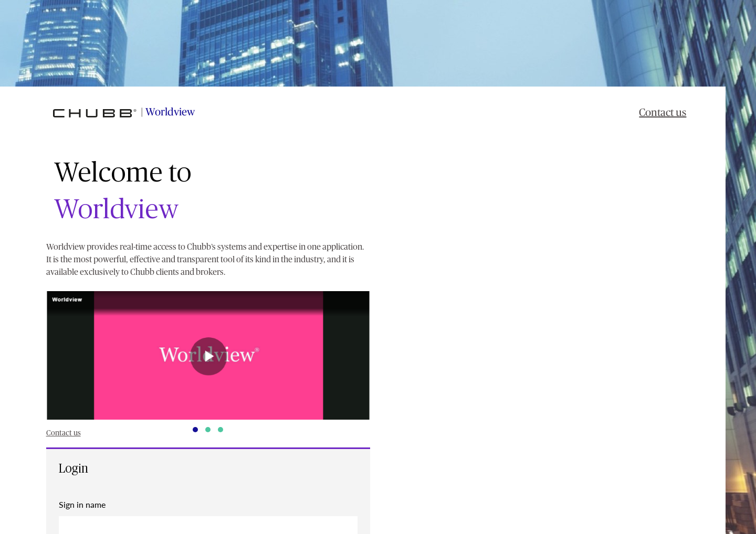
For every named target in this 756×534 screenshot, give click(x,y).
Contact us (663, 113)
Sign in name (82, 504)
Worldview (170, 112)
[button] (208, 355)
